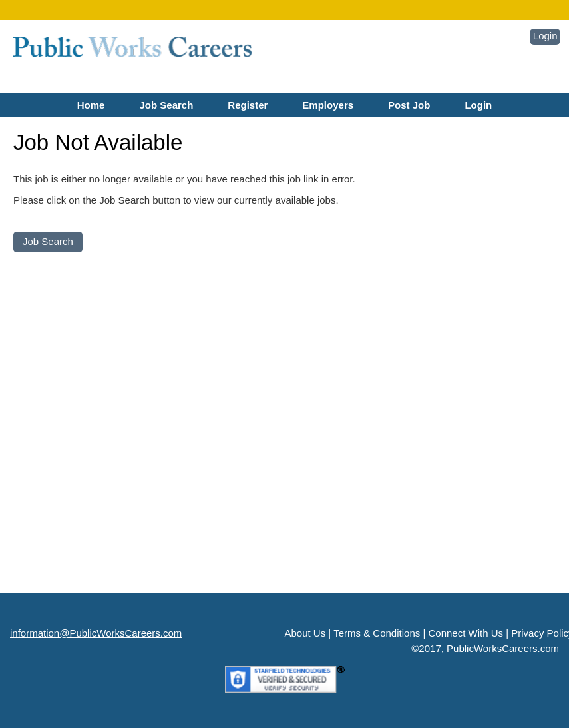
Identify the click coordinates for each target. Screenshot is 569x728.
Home (91, 105)
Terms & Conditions (377, 633)
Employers (328, 105)
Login (545, 36)
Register (248, 105)
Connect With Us (466, 633)
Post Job (409, 105)
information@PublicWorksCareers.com (96, 633)
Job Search (166, 105)
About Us (305, 633)
